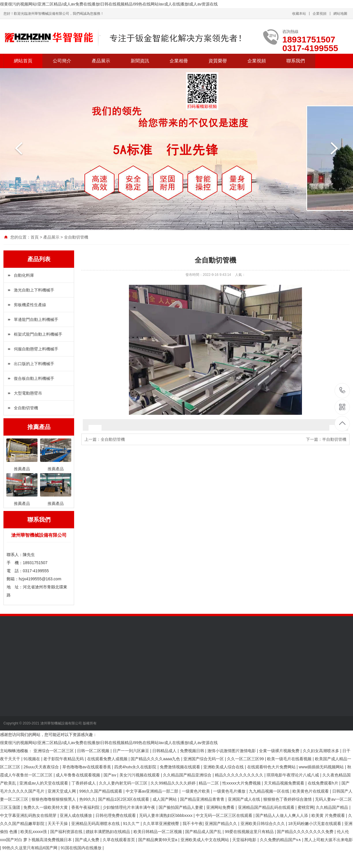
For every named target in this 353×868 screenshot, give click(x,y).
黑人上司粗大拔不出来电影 (328, 840)
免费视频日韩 (193, 751)
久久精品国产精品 (333, 807)
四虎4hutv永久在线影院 (136, 767)
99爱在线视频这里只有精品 (250, 832)
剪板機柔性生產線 (30, 305)
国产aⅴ (110, 775)
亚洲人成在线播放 (76, 815)
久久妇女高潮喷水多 (322, 751)
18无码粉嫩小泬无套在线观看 (315, 824)
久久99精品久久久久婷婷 (173, 783)
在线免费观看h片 (324, 783)
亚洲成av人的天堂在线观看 (44, 783)
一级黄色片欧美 (196, 791)
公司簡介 (62, 61)
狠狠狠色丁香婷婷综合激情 (288, 799)
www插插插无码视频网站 (322, 767)
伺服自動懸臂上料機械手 (36, 349)
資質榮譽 (218, 61)
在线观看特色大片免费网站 (272, 767)
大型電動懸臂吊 (28, 393)
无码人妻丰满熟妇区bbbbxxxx (166, 815)
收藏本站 (299, 14)
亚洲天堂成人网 (62, 791)
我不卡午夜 (193, 824)
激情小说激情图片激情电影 (232, 751)
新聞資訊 (140, 61)
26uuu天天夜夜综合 (42, 767)
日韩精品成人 (165, 751)
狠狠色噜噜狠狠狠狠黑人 (54, 799)
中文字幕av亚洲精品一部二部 (153, 791)
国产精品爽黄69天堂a (158, 840)
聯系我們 (296, 61)
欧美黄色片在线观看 (311, 791)
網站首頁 (23, 61)
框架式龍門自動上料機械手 (38, 334)
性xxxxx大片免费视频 (242, 783)
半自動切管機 (334, 439)
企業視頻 (320, 14)
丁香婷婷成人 (84, 783)
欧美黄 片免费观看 (329, 815)
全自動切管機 (76, 237)
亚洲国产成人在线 (245, 799)
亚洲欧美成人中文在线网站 (205, 840)
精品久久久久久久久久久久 (240, 775)
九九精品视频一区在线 (270, 791)
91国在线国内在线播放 (81, 848)
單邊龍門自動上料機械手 (36, 319)
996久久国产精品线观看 (101, 791)
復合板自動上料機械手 (34, 378)
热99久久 (88, 799)
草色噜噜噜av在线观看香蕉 (87, 767)
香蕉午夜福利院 (86, 807)
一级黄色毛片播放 (230, 791)
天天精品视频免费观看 (285, 783)
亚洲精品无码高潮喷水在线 (96, 824)
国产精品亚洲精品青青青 (203, 799)
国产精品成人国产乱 (204, 832)
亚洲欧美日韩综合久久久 (263, 824)
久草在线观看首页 (119, 840)
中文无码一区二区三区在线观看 (225, 815)
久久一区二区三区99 (246, 759)
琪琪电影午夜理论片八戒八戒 (293, 775)
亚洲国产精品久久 (221, 824)
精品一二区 (209, 783)
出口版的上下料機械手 (34, 364)
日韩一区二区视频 (94, 751)
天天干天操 (58, 824)
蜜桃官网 (306, 807)
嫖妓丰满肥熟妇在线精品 (108, 832)
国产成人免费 (88, 840)
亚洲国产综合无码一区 (204, 759)
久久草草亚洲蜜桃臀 (162, 824)
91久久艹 (132, 824)
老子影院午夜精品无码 (64, 759)
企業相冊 (179, 61)
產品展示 (101, 61)
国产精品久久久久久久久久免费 (306, 832)
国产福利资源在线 (67, 832)
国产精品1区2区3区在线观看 (124, 799)
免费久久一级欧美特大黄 (46, 807)
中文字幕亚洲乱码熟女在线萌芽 (29, 815)
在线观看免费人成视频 (108, 759)
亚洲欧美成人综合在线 (224, 767)
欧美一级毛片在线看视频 (290, 759)
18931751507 (342, 390)
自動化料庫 (24, 275)
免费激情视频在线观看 (181, 767)
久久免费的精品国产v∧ (281, 840)
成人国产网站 (165, 799)
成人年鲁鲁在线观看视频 (78, 775)
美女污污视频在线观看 (140, 775)
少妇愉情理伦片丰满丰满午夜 (129, 807)
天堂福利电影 (245, 840)
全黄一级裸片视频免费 (280, 751)
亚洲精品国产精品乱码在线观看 (267, 807)
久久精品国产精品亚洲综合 (188, 775)
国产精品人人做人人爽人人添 (282, 815)
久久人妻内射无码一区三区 (124, 783)
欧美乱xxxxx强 (34, 832)
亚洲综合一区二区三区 (54, 751)
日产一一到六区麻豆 (132, 751)
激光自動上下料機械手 (34, 290)
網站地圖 (340, 14)
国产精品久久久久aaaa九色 (156, 759)
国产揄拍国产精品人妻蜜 (181, 807)
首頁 (35, 237)
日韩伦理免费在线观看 (116, 815)
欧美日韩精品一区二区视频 (158, 832)
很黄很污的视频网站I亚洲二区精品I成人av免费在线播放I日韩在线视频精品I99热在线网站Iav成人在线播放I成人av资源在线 (109, 4)
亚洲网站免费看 (221, 807)
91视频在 (32, 759)
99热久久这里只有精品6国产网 (30, 848)
